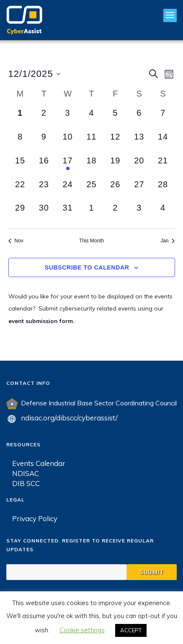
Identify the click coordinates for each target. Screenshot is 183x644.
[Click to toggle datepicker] (34, 74)
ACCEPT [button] (131, 630)
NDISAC (26, 473)
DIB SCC (26, 483)
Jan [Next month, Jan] (168, 241)
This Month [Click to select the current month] (91, 241)
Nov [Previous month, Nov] (16, 241)
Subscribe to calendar (87, 267)
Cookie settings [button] (82, 630)
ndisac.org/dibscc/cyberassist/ (69, 417)
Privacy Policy (35, 518)
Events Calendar (39, 463)
